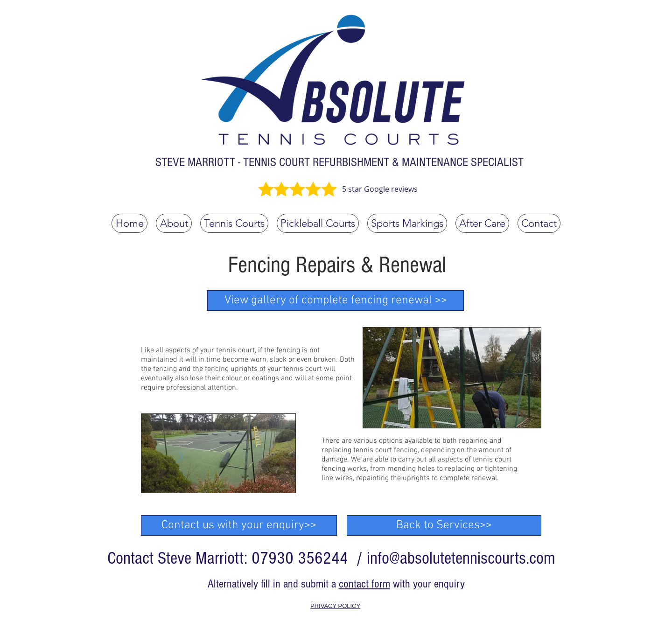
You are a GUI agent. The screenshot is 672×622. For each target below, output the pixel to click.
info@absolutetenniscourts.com (461, 558)
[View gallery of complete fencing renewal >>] (336, 301)
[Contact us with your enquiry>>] (239, 525)
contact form (364, 584)
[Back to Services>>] (444, 525)
